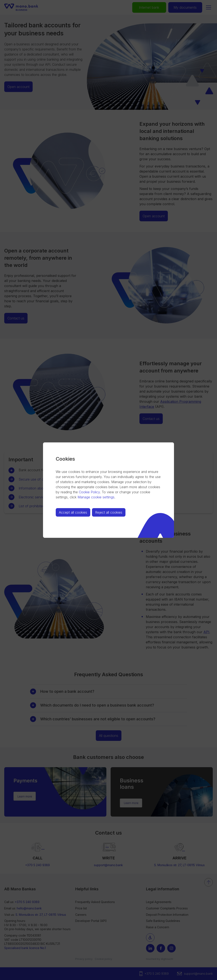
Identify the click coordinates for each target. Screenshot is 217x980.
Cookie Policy (89, 492)
